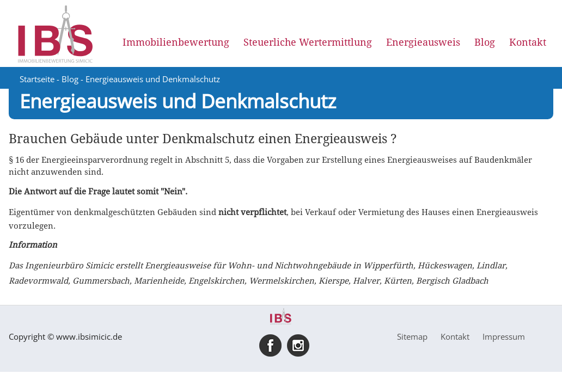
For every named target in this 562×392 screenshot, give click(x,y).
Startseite (37, 79)
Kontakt (528, 42)
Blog (485, 42)
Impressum (504, 336)
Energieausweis (423, 42)
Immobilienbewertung (176, 42)
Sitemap (412, 336)
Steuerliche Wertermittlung (308, 42)
